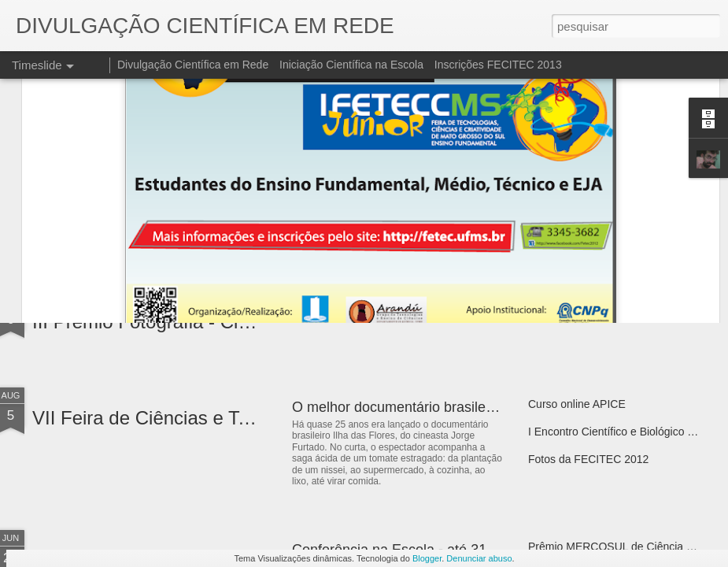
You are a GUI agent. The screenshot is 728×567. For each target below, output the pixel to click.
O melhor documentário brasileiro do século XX (440, 407)
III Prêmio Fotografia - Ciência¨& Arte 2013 (210, 322)
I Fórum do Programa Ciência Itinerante (625, 308)
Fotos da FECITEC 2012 (588, 459)
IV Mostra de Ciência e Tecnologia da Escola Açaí (240, 226)
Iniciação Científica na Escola (351, 65)
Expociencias (334, 215)
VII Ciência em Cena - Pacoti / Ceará (619, 212)
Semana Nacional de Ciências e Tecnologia (429, 311)
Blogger (427, 558)
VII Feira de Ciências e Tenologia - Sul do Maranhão (251, 418)
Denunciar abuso (479, 558)
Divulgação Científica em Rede (193, 65)
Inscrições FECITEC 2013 (498, 65)
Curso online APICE (577, 404)
